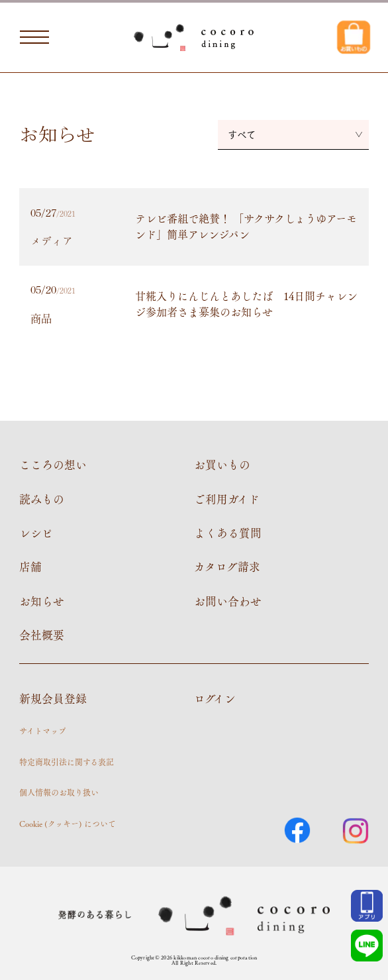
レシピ (36, 533)
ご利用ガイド (227, 499)
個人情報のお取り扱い (59, 792)
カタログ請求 (227, 567)
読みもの (42, 499)
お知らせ (42, 601)
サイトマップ (43, 731)
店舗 (30, 567)
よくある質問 (228, 533)
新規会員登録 (53, 698)
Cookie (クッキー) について (68, 824)
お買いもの (222, 464)
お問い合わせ (228, 601)
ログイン (215, 698)
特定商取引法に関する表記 (67, 762)
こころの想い (53, 464)
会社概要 (42, 635)
